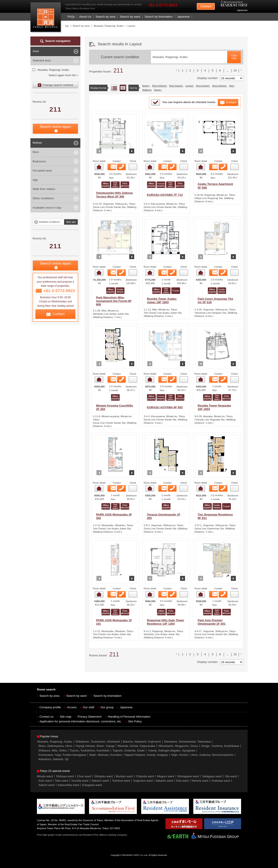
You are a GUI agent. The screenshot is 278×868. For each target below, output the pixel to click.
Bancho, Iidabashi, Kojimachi (142, 742)
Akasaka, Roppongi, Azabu (53, 70)
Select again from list (62, 75)
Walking (147, 90)
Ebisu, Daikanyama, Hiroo (55, 746)
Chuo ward (84, 776)
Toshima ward (121, 781)
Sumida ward (80, 781)
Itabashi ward (164, 781)
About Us (85, 17)
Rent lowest (176, 86)
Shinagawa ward (188, 776)
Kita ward (182, 781)
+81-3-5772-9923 (163, 5)
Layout (189, 86)
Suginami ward (143, 781)
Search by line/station (159, 17)
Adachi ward (46, 785)
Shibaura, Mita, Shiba (52, 750)
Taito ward (61, 781)
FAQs (71, 17)
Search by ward (130, 17)
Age (231, 86)
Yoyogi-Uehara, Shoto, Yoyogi (95, 746)
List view (114, 88)
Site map (65, 717)
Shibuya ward (65, 776)
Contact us (47, 717)
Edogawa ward (92, 785)
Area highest (219, 86)
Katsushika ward (69, 785)
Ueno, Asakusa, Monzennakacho (212, 755)
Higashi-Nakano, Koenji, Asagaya (146, 755)
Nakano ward (100, 781)
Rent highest (159, 86)
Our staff (89, 707)
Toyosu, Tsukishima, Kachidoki (89, 750)
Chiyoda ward (145, 776)
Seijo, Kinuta (179, 755)
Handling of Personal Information (129, 717)
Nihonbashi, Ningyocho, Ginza (178, 746)
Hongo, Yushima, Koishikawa (220, 746)
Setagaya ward (212, 776)
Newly (146, 86)
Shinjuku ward (103, 776)
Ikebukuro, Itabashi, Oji (53, 759)
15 (235, 71)
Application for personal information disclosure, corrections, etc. (81, 721)
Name (157, 90)
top (67, 26)
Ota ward (231, 776)
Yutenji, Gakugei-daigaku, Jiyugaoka (171, 750)
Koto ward (45, 781)
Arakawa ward (221, 781)
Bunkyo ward (124, 776)
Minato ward (45, 776)
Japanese (242, 10)
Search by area (106, 17)
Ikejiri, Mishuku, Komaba (105, 755)
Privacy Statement (90, 717)
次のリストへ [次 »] (241, 70)
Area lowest (202, 86)
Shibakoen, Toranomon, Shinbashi (98, 742)
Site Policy (135, 721)
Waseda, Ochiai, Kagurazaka (136, 746)
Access (72, 707)
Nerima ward (200, 781)
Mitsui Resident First (47, 18)
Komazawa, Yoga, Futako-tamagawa (62, 755)
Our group (107, 707)
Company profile (50, 707)
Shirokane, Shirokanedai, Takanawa (187, 742)
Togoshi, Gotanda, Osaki (129, 750)
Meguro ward (166, 776)
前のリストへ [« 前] (177, 70)
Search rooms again (55, 127)
